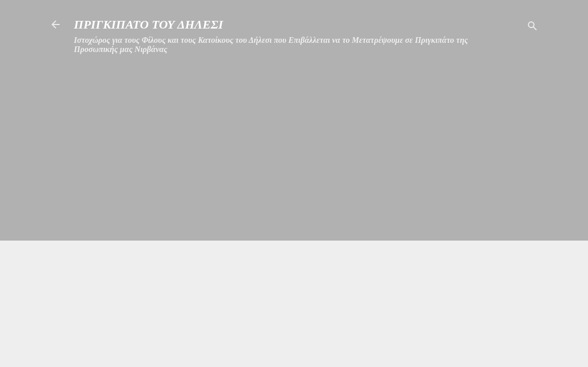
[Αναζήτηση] (532, 28)
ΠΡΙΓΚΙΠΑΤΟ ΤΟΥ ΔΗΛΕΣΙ (149, 24)
